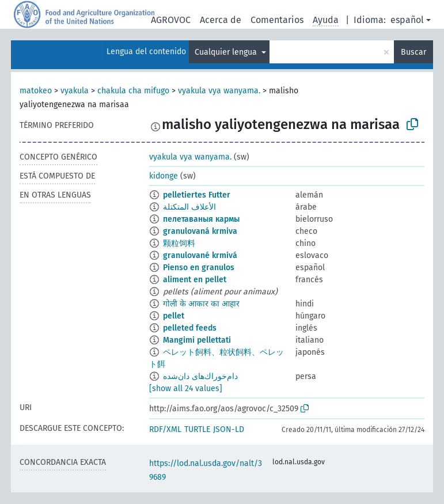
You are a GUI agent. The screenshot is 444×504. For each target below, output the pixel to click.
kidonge (164, 176)
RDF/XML (165, 429)
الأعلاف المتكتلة (189, 207)
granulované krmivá (200, 255)
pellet (174, 316)
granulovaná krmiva (200, 231)
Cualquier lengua (227, 52)
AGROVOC (171, 20)
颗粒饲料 (179, 243)
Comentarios (277, 20)
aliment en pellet (195, 280)
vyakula (75, 91)
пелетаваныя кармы (201, 219)
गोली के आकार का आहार (201, 304)
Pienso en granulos (199, 268)
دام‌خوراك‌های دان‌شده (200, 376)
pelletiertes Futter (197, 195)
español (407, 20)
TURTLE (197, 429)
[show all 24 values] (186, 389)
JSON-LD (229, 429)
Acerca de (221, 20)
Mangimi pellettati (197, 340)
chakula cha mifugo (133, 91)
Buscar (413, 52)
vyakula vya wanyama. (219, 91)
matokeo (36, 91)
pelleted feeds (190, 328)
